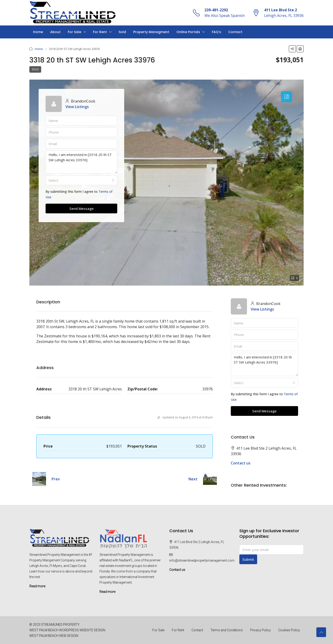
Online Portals (188, 32)
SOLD (35, 69)
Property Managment (151, 32)
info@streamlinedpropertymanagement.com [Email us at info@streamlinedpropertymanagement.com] (202, 560)
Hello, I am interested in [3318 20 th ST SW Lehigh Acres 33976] (81, 162)
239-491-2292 (216, 10)
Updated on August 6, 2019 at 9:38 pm (185, 417)
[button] (292, 49)
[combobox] (81, 180)
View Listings (77, 107)
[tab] (287, 97)
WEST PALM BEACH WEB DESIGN (54, 636)
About (55, 32)
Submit (248, 559)
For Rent (100, 32)
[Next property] (210, 479)
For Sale (74, 32)
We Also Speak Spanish (225, 16)
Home (38, 32)
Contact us (241, 463)
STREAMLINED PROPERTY (60, 625)
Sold (122, 32)
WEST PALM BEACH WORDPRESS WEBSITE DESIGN (67, 630)
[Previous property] (39, 479)
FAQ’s (216, 32)
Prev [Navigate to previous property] (56, 479)
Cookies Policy (289, 630)
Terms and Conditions (227, 630)
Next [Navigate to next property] (193, 479)
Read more (37, 586)
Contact (235, 32)
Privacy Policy (261, 630)
